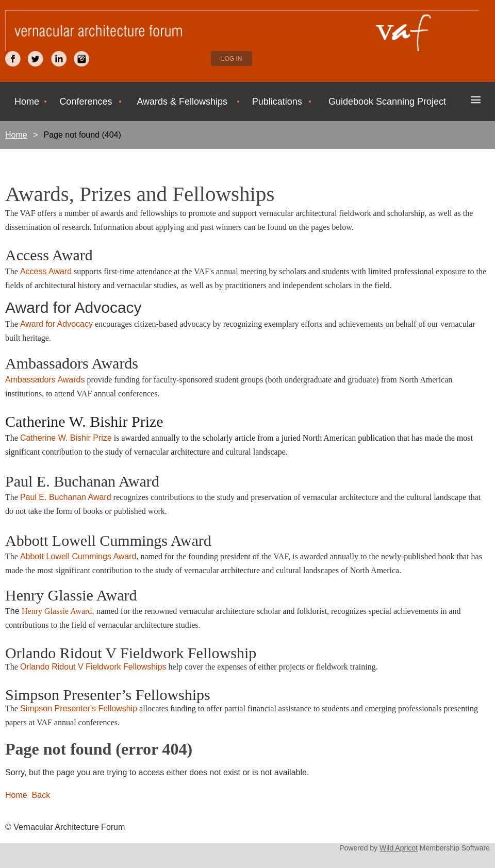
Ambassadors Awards (45, 380)
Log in (232, 59)
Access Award (46, 271)
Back (41, 795)
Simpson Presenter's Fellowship (79, 708)
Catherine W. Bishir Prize (66, 438)
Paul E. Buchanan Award (66, 497)
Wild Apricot (399, 848)
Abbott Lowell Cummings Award (78, 556)
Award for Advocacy (56, 324)
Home (16, 135)
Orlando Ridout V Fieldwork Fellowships (93, 667)
